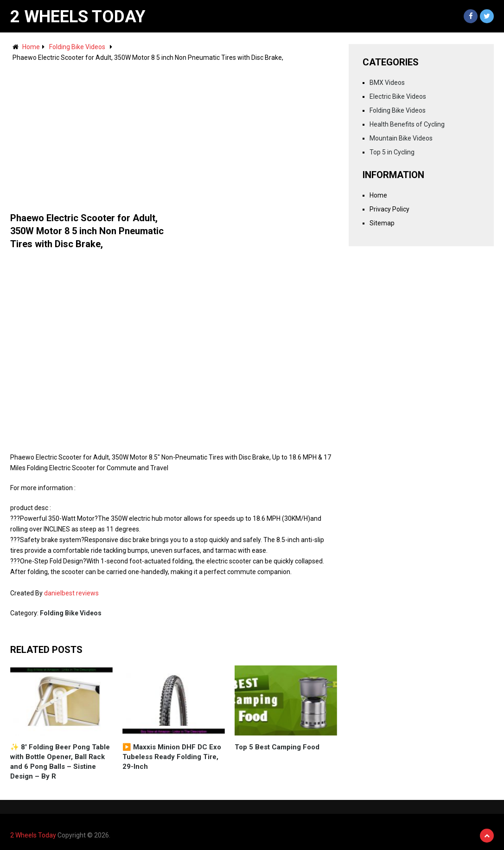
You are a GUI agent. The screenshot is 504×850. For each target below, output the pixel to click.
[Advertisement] (174, 133)
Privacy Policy (389, 209)
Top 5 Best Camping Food (277, 747)
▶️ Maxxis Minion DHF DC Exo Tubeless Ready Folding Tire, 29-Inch (172, 757)
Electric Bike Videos (398, 96)
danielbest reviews (71, 593)
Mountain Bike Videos (401, 138)
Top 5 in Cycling (392, 152)
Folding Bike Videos (77, 47)
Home (31, 47)
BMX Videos (387, 83)
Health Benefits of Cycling (407, 124)
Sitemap (382, 223)
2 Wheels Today (78, 17)
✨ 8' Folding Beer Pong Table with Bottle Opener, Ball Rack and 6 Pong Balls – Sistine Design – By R (60, 762)
